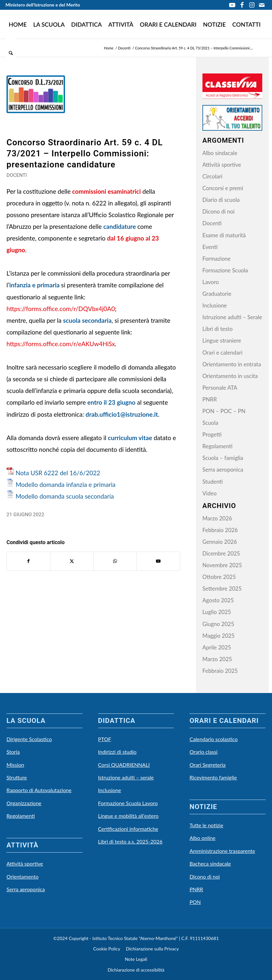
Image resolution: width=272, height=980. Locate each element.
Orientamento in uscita (230, 376)
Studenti (213, 482)
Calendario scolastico (214, 739)
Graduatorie (217, 294)
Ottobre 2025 (219, 577)
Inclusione (215, 305)
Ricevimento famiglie (213, 777)
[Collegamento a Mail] (262, 5)
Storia (13, 752)
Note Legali (136, 959)
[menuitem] (18, 24)
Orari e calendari (222, 353)
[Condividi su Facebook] (28, 561)
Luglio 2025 (217, 612)
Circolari (213, 176)
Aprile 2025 (217, 647)
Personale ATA (220, 388)
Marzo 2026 (217, 518)
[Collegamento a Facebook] (242, 5)
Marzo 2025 (217, 659)
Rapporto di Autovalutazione (39, 790)
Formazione (217, 259)
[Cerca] (11, 53)
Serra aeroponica (223, 470)
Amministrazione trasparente (222, 851)
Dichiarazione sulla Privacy (152, 949)
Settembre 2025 (222, 588)
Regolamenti (218, 446)
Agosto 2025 (218, 600)
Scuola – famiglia (223, 458)
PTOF (105, 739)
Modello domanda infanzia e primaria (66, 484)
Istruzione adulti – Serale (232, 317)
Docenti (17, 175)
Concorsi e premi (223, 188)
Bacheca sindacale (210, 863)
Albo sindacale (220, 153)
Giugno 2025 (218, 624)
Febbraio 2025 (220, 671)
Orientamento (22, 876)
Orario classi (203, 752)
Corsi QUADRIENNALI (124, 765)
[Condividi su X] (72, 561)
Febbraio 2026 (220, 530)
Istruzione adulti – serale (126, 777)
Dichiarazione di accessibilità (136, 970)
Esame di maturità (224, 235)
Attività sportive (222, 165)
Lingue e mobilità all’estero (128, 816)
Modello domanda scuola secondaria (65, 496)
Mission (15, 765)
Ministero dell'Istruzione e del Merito (43, 5)
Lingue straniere (222, 340)
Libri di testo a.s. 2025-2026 (130, 841)
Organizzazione (24, 803)
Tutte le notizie (206, 825)
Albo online (202, 838)
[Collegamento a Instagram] (252, 5)
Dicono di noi (219, 211)
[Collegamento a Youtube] (232, 5)
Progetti (212, 434)
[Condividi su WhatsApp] (115, 561)
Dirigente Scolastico (29, 739)
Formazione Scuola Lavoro (128, 803)
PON (195, 902)
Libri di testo (218, 329)
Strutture (17, 777)
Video (210, 493)
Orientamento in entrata (232, 364)
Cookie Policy (107, 949)
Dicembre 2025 (221, 553)
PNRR (210, 399)
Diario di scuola (221, 200)
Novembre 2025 (222, 565)
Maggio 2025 (219, 636)
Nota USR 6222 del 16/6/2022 (58, 473)
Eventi (210, 247)
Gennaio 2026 (220, 542)
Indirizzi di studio (117, 752)
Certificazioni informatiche (128, 829)
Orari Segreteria (207, 765)
